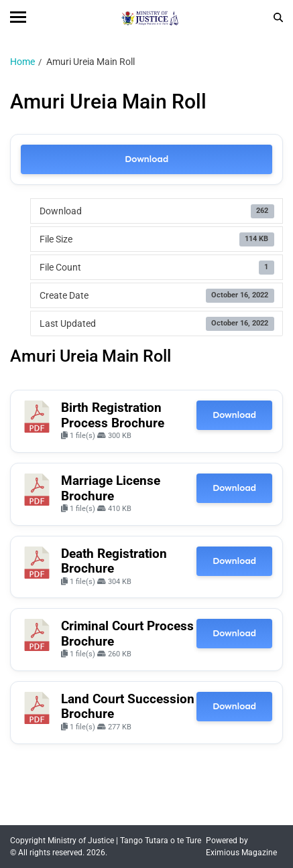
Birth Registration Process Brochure (113, 415)
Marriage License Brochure (111, 488)
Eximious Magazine (241, 853)
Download (146, 159)
